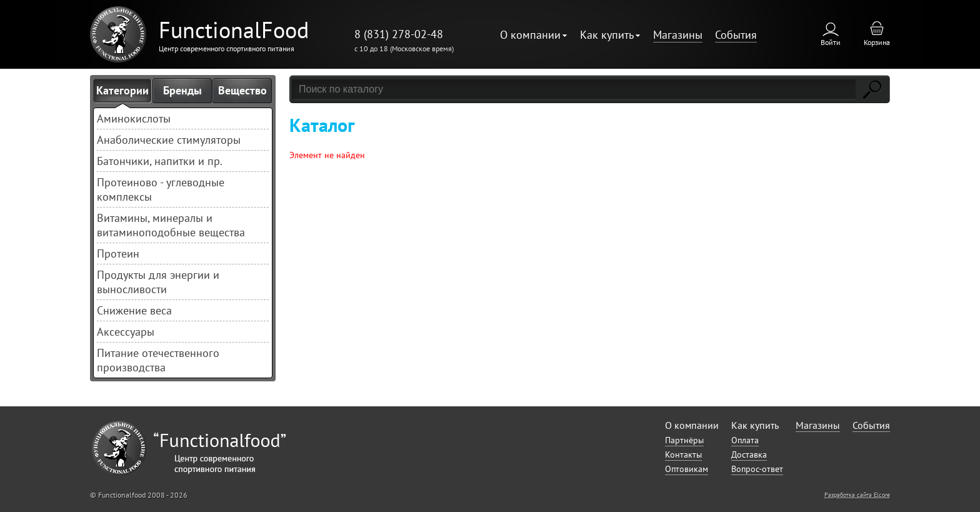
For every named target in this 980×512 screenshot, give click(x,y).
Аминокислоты (134, 118)
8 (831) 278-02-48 (399, 34)
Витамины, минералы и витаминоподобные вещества (171, 225)
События (736, 35)
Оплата (745, 440)
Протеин (118, 253)
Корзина (877, 42)
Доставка (749, 454)
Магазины (678, 35)
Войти (831, 42)
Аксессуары (126, 332)
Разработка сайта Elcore (857, 495)
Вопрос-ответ (757, 469)
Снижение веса (134, 310)
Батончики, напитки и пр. (160, 161)
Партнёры (684, 440)
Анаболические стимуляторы (169, 140)
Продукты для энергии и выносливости (158, 282)
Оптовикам (687, 469)
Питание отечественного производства (158, 360)
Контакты (683, 454)
